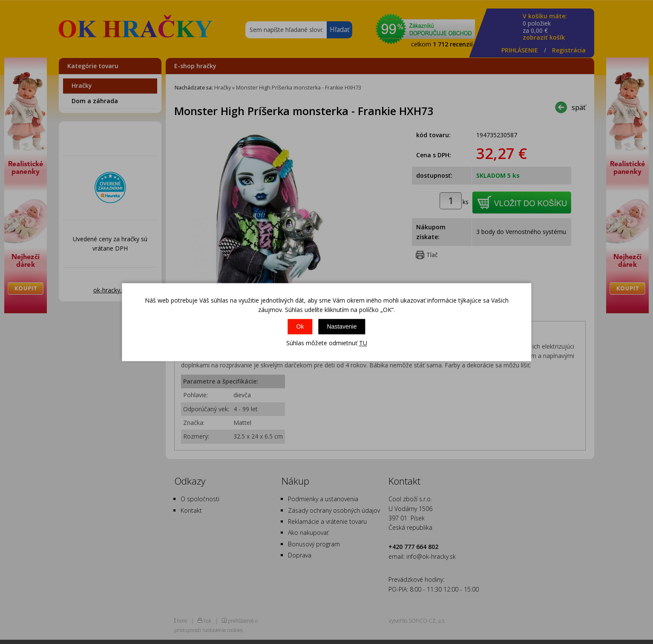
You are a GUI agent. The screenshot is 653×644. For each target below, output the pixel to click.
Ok (300, 327)
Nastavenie (342, 327)
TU (363, 343)
